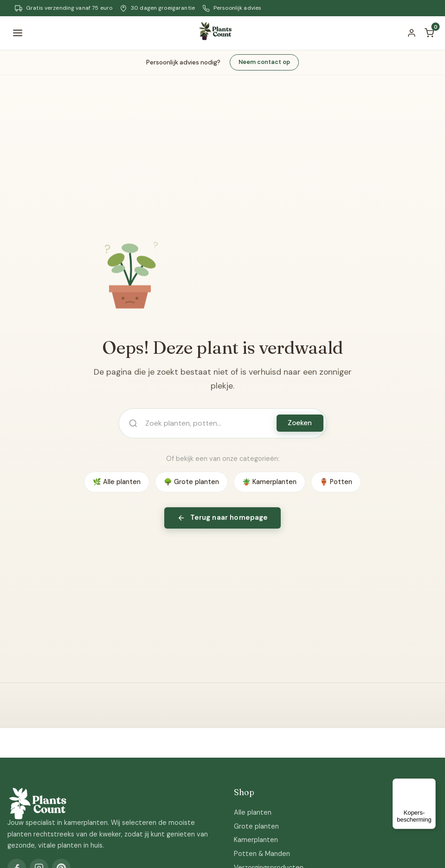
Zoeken (300, 423)
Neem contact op (264, 62)
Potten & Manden (262, 854)
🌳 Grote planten (191, 482)
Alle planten (253, 812)
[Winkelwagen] (429, 33)
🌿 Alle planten (117, 482)
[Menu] (18, 33)
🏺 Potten (336, 482)
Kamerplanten (256, 840)
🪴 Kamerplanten (269, 482)
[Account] (412, 33)
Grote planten (256, 826)
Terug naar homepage (223, 517)
